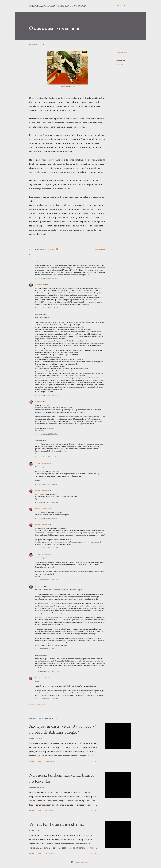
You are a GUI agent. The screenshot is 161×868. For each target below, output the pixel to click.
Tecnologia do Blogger (80, 862)
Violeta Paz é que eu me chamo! (57, 824)
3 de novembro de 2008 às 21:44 (47, 457)
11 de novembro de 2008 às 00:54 (47, 671)
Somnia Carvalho (41, 463)
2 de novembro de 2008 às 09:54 (47, 278)
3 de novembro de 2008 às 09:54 (47, 395)
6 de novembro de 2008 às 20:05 (47, 484)
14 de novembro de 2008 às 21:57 (47, 699)
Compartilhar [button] (122, 52)
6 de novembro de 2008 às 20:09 (47, 548)
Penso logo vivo (121, 64)
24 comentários (49, 854)
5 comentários (49, 762)
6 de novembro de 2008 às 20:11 (47, 580)
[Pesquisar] (121, 6)
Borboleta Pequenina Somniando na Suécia (58, 6)
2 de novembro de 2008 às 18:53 (47, 308)
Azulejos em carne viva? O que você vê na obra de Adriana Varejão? (62, 729)
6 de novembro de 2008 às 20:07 (47, 518)
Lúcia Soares (40, 285)
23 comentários (49, 811)
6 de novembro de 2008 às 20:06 (47, 502)
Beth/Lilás (39, 401)
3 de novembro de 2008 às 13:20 (47, 434)
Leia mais (94, 762)
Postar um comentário (37, 704)
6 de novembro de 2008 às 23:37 (47, 649)
